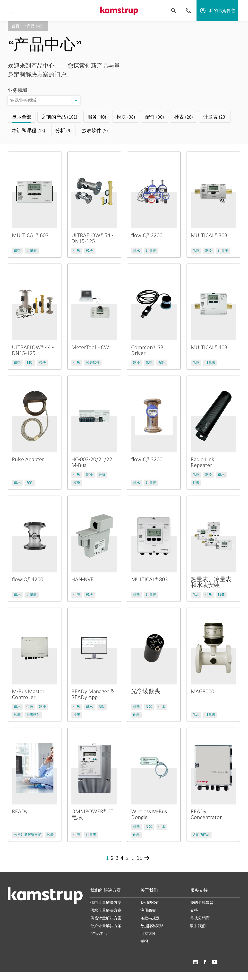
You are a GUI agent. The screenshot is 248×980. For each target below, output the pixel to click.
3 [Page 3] (117, 858)
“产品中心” (100, 934)
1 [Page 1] (107, 858)
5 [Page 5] (127, 858)
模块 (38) (126, 117)
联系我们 (198, 926)
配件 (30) (155, 117)
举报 (144, 941)
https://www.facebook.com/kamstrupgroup (205, 962)
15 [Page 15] (139, 858)
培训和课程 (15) (29, 130)
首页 (16, 26)
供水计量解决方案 (106, 910)
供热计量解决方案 (106, 918)
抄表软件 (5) (95, 130)
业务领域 (17, 90)
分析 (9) (64, 130)
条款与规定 (150, 918)
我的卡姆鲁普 (202, 903)
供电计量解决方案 (106, 903)
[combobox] (11, 100)
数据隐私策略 (152, 926)
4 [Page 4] (122, 858)
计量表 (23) (215, 117)
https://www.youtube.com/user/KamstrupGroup (215, 962)
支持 (194, 910)
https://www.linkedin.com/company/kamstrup (195, 962)
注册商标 (148, 910)
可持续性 (148, 934)
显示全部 (22, 117)
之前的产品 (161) (59, 117)
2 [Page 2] (112, 858)
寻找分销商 (200, 918)
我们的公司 (150, 903)
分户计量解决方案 (106, 926)
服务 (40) (97, 117)
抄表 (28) (184, 117)
